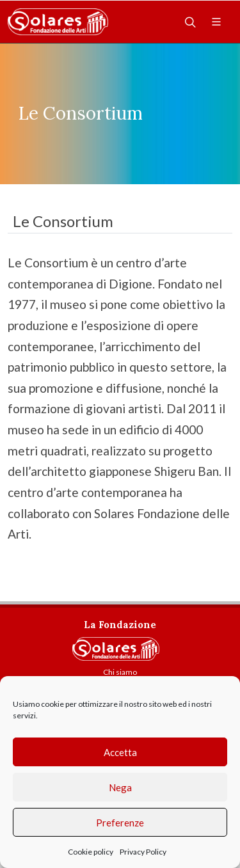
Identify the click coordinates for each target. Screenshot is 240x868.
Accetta (120, 752)
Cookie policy (91, 852)
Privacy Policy (143, 852)
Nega (120, 787)
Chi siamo (120, 672)
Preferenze (120, 823)
